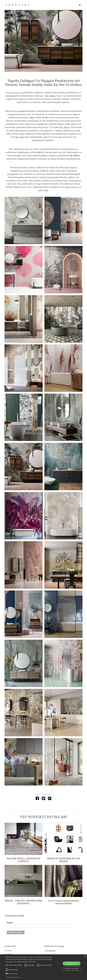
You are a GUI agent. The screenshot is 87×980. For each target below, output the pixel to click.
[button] (80, 5)
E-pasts (10, 923)
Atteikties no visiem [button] (72, 969)
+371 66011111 (50, 951)
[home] (17, 5)
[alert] (43, 967)
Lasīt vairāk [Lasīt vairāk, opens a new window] (32, 962)
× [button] (85, 956)
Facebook (8, 951)
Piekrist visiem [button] (72, 963)
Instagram (9, 954)
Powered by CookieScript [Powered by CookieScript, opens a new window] (12, 977)
